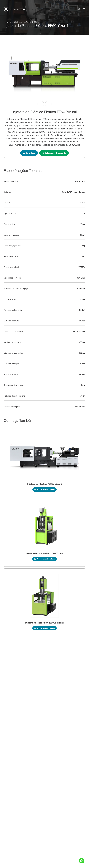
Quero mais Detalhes (44, 489)
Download (29, 153)
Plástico (26, 22)
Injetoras (36, 22)
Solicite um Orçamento (54, 153)
